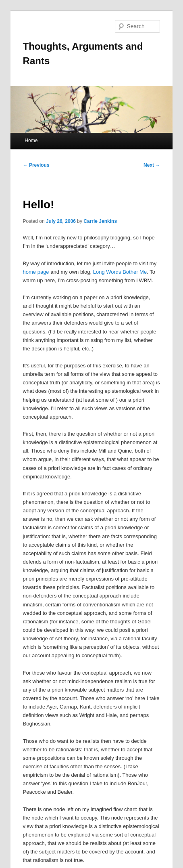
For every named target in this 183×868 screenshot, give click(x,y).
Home (31, 140)
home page (36, 272)
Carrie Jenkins (100, 221)
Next (152, 165)
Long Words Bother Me (120, 272)
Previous (36, 165)
